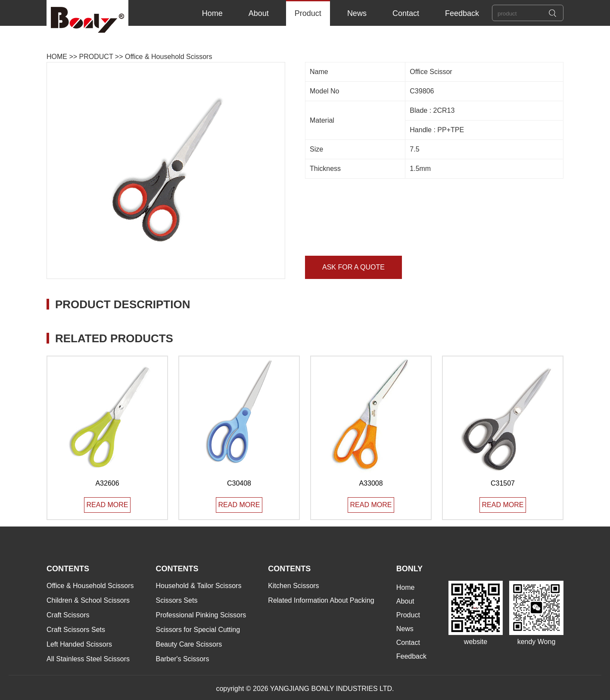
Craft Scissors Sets (76, 630)
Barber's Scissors (182, 659)
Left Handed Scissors (79, 644)
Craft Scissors (68, 615)
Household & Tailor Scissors (198, 586)
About (259, 13)
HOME (57, 57)
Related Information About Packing (321, 600)
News (357, 13)
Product (308, 13)
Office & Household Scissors (168, 57)
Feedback (462, 13)
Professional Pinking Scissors (201, 615)
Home (212, 13)
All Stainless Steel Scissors (88, 659)
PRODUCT (96, 57)
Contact (406, 13)
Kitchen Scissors (293, 586)
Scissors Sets (176, 600)
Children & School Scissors (88, 600)
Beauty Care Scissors (189, 644)
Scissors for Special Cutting (198, 630)
